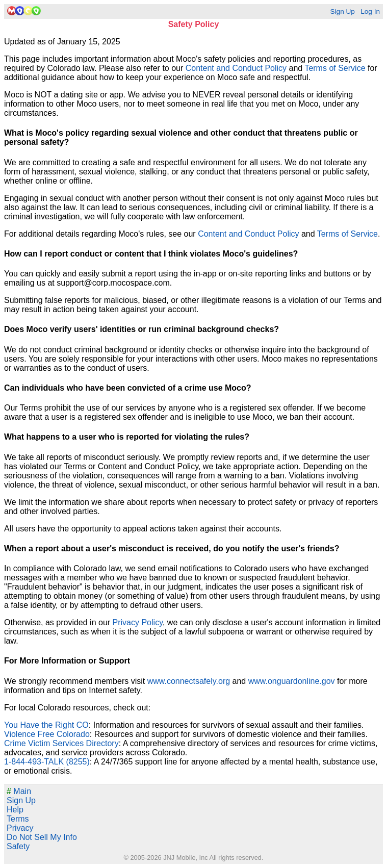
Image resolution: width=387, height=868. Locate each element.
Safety (18, 846)
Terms (18, 819)
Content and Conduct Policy (236, 68)
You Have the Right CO (46, 725)
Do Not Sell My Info (42, 837)
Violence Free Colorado (47, 734)
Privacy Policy (138, 622)
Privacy (20, 828)
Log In (370, 11)
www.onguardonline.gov (292, 681)
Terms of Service (335, 68)
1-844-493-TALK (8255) (47, 762)
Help (15, 810)
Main (19, 791)
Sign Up (342, 11)
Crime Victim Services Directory (61, 743)
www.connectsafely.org (189, 681)
